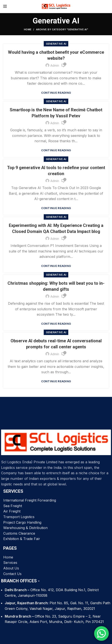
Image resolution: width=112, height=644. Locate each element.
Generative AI (56, 44)
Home (28, 29)
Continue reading (56, 93)
